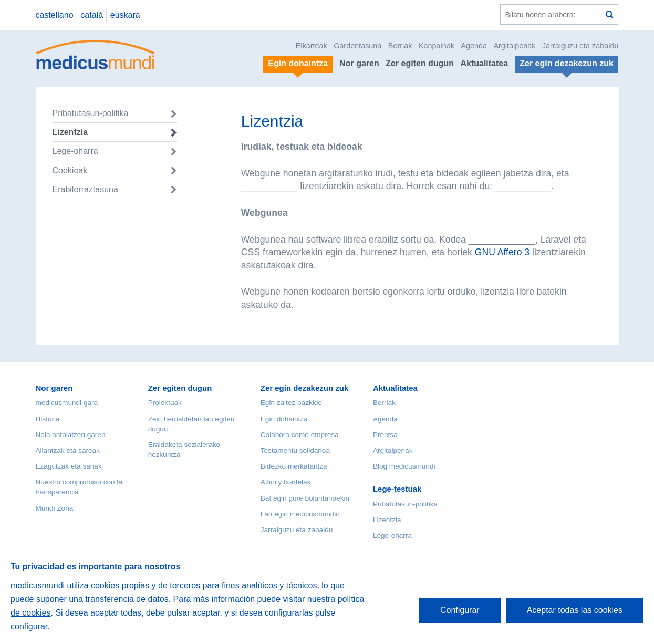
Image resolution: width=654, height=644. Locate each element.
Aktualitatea (484, 63)
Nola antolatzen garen (71, 435)
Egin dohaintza (284, 419)
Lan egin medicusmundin (300, 514)
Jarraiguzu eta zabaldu (580, 46)
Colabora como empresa (300, 435)
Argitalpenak (514, 46)
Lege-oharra (75, 151)
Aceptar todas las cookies (575, 610)
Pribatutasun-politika (91, 113)
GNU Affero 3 (502, 252)
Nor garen (359, 63)
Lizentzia (70, 132)
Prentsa (385, 435)
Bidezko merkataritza (294, 466)
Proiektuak (165, 403)
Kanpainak (437, 46)
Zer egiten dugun (420, 63)
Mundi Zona (55, 508)
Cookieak (70, 170)
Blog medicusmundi (404, 466)
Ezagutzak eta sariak (69, 466)
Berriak (400, 46)
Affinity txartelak (286, 482)
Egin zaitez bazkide (291, 403)
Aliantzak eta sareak (68, 450)
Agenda (474, 46)
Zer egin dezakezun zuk (305, 388)
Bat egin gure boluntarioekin (305, 498)
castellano (55, 15)
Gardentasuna (357, 46)
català (92, 15)
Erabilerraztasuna (85, 189)
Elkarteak (312, 46)
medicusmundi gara (67, 403)
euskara (125, 15)
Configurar (460, 610)
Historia (48, 419)
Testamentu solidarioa (295, 450)
